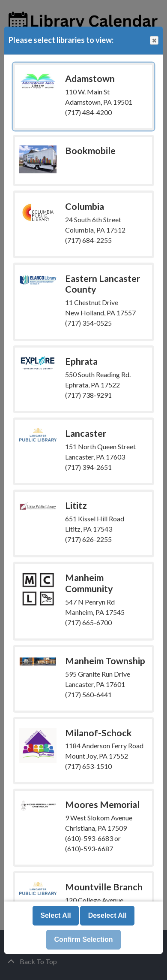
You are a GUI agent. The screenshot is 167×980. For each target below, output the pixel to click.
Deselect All (107, 915)
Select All (55, 915)
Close (154, 41)
